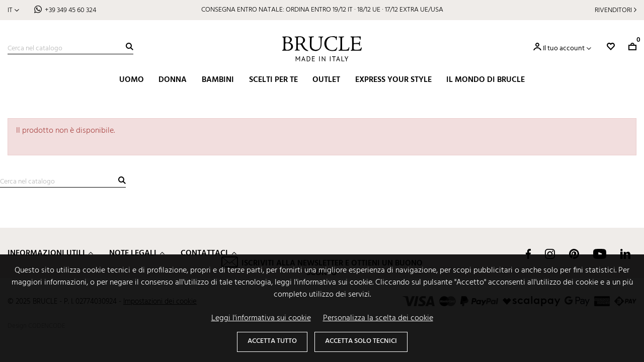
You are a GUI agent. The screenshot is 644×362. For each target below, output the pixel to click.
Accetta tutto (272, 341)
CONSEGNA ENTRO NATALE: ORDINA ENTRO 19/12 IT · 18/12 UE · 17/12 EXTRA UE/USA (322, 10)
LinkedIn (625, 254)
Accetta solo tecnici (361, 341)
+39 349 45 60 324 (70, 10)
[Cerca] (70, 49)
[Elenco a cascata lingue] (13, 10)
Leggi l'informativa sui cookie (261, 318)
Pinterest (574, 254)
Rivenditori (613, 10)
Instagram (550, 254)
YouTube (600, 254)
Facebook (528, 254)
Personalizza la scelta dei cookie (378, 318)
